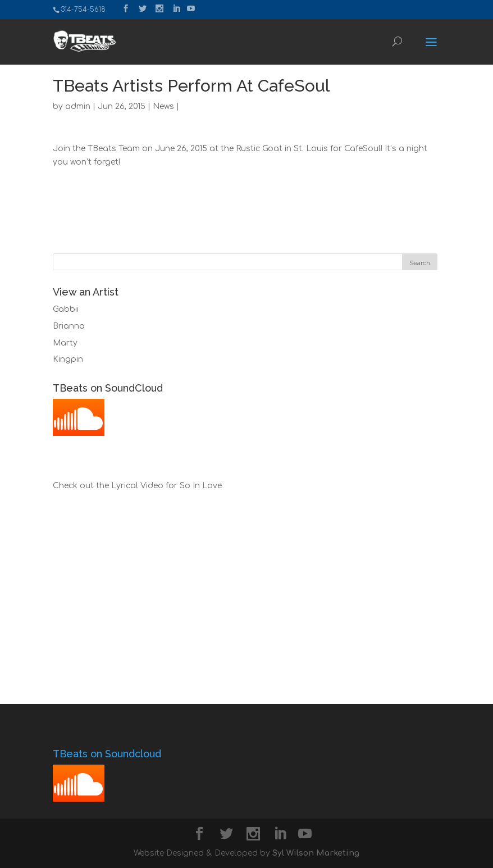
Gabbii (66, 309)
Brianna (69, 326)
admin (78, 106)
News (163, 106)
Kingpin (68, 359)
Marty (65, 343)
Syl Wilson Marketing (316, 853)
